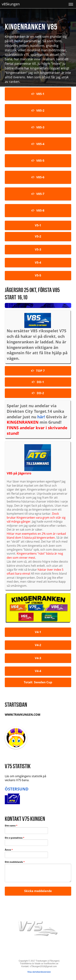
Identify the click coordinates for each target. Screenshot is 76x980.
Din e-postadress (15, 838)
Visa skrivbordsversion (39, 972)
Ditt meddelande (15, 862)
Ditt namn (11, 826)
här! (41, 417)
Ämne (9, 850)
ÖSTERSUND (17, 789)
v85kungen (11, 4)
